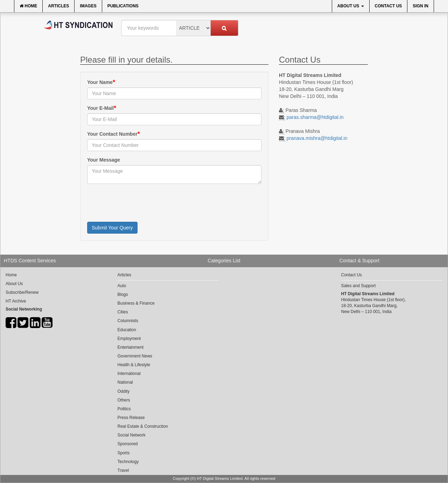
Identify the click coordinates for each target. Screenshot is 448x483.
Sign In (421, 6)
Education (127, 330)
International (129, 374)
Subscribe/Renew (22, 292)
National (125, 382)
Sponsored (128, 444)
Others (124, 400)
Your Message (104, 160)
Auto (122, 286)
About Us (351, 6)
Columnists (128, 321)
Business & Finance (136, 303)
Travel (123, 470)
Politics (124, 409)
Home (28, 6)
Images (88, 6)
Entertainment (131, 347)
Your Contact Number (112, 134)
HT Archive (16, 301)
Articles (58, 6)
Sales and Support (359, 286)
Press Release (131, 418)
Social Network (132, 435)
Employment (129, 339)
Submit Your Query (112, 228)
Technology (128, 462)
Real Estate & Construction (143, 426)
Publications (123, 6)
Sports (124, 453)
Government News (135, 356)
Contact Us (388, 6)
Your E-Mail (100, 108)
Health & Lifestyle (134, 365)
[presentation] (140, 203)
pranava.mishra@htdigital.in (317, 138)
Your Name (100, 82)
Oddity (124, 391)
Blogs (123, 294)
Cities (123, 312)
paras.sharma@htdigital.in (315, 117)
